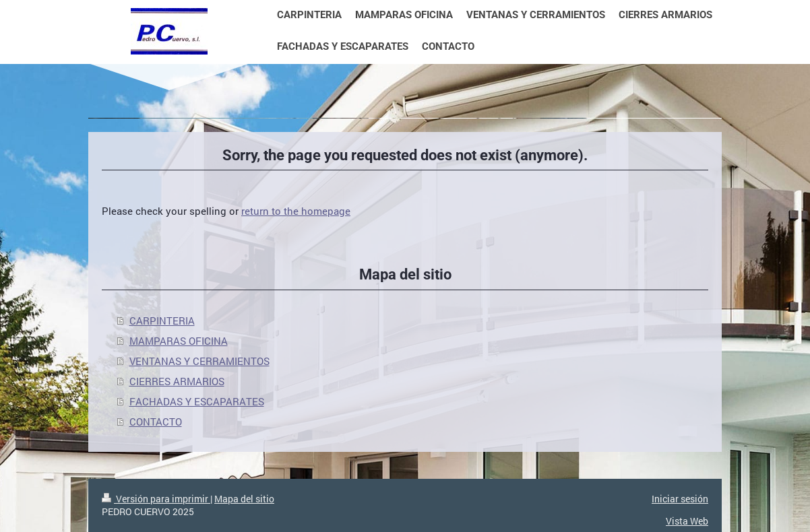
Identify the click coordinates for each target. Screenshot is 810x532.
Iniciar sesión (680, 499)
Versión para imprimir (156, 499)
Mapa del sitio (244, 499)
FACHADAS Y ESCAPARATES (197, 401)
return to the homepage (296, 211)
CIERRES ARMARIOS (177, 381)
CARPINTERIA (162, 321)
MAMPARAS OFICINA (179, 341)
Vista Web (687, 521)
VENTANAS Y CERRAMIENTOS (199, 361)
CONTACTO (156, 422)
